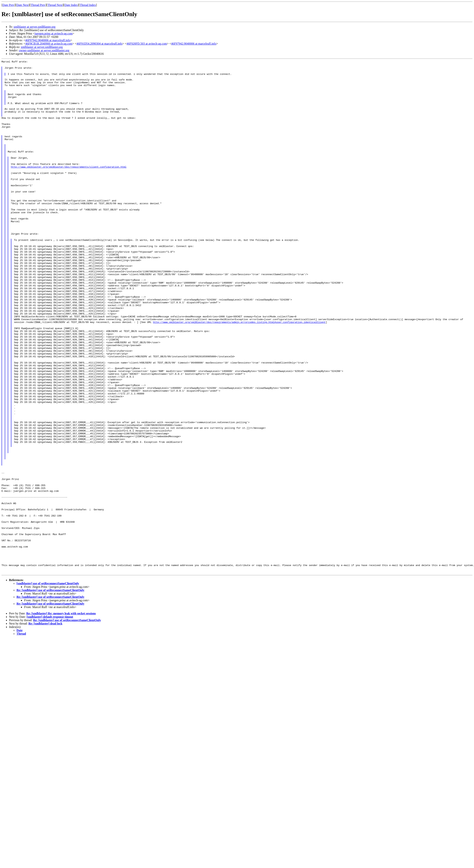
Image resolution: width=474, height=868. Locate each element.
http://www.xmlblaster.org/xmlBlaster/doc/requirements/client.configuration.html (69, 180)
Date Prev (8, 5)
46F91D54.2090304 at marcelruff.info (100, 44)
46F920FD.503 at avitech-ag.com (147, 44)
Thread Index (88, 5)
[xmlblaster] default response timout (50, 688)
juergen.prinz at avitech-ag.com (54, 33)
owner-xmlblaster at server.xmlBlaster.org (44, 50)
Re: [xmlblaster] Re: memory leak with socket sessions (61, 684)
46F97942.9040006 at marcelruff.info (48, 40)
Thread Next (55, 5)
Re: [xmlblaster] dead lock (45, 694)
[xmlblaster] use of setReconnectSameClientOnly (48, 654)
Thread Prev (38, 5)
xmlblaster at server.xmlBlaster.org (35, 27)
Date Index (71, 5)
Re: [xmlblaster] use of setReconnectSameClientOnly (50, 661)
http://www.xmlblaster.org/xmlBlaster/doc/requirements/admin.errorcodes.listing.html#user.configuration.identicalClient (239, 359)
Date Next (23, 5)
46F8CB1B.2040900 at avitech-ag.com (49, 44)
